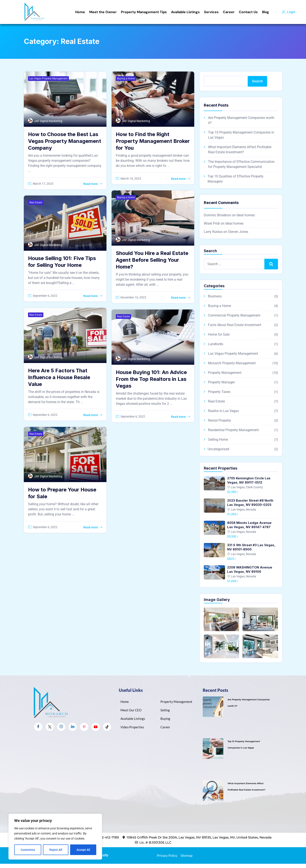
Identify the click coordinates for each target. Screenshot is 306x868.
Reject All (56, 850)
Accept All (83, 850)
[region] (55, 837)
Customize (28, 850)
